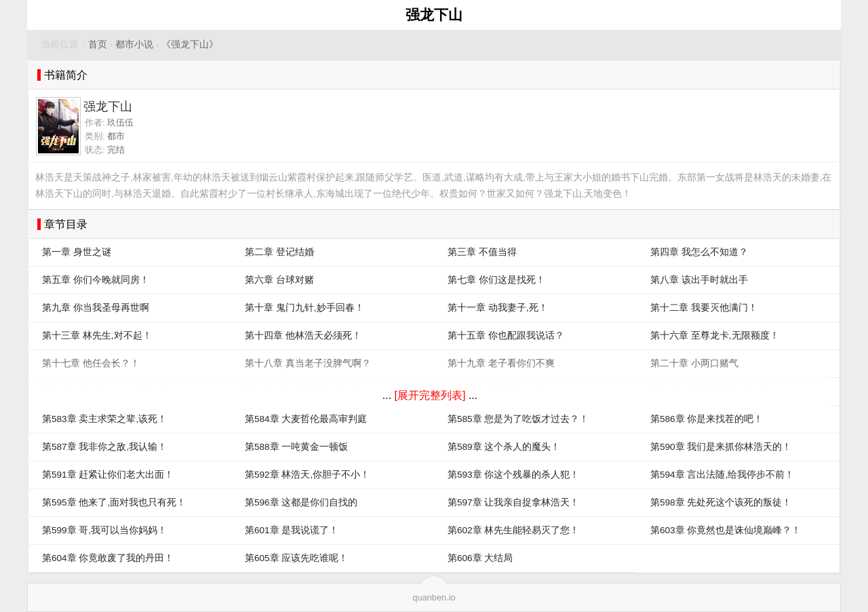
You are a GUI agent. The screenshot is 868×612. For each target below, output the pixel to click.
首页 (98, 44)
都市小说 (134, 44)
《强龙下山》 (190, 44)
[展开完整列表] (430, 395)
